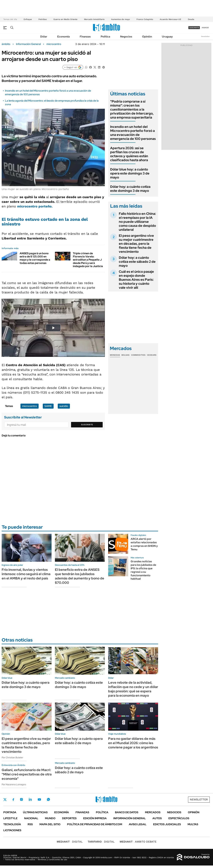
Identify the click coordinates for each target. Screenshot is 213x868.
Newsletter (205, 36)
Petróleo (43, 19)
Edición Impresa (95, 818)
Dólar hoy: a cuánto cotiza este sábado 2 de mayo (137, 262)
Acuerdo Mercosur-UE (170, 19)
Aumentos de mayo (120, 19)
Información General (28, 44)
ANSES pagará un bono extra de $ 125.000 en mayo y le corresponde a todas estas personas (35, 258)
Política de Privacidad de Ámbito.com (95, 824)
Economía (63, 37)
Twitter (5, 800)
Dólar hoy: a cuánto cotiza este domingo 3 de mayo (130, 189)
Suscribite (87, 425)
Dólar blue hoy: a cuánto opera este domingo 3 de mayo (130, 173)
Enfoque (28, 19)
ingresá (205, 28)
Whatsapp (48, 799)
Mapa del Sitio (50, 824)
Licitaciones (12, 830)
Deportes (69, 818)
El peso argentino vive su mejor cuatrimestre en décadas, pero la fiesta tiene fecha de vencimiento (136, 244)
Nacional (31, 818)
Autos (157, 818)
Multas (193, 824)
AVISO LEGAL (138, 824)
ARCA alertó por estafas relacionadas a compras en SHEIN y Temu (144, 544)
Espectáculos (179, 818)
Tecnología (12, 824)
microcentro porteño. (35, 206)
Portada (10, 812)
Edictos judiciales (167, 824)
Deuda (191, 19)
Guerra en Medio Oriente (65, 19)
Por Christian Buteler (12, 757)
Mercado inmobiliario (94, 19)
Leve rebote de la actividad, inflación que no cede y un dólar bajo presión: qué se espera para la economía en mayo (133, 689)
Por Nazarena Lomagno (14, 784)
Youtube (39, 799)
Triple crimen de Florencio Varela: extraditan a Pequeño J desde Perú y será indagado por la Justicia (88, 260)
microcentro (54, 44)
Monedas (115, 355)
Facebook (13, 800)
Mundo (50, 818)
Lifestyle (10, 818)
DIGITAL (70, 842)
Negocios (126, 37)
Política (105, 37)
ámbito (6, 44)
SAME (48, 406)
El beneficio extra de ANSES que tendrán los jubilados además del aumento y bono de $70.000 (80, 576)
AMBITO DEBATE (138, 842)
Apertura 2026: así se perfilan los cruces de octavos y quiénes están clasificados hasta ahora (129, 154)
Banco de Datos (127, 812)
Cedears (152, 355)
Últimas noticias (35, 812)
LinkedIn (30, 799)
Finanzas (85, 37)
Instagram (21, 799)
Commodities (138, 355)
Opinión (147, 37)
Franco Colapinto (145, 19)
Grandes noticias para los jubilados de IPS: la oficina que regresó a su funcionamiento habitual (143, 570)
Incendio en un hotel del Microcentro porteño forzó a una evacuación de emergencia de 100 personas (133, 133)
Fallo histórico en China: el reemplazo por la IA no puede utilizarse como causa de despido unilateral (137, 222)
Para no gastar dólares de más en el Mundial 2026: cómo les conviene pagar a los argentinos (133, 743)
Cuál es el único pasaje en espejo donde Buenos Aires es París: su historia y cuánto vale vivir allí (136, 280)
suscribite (194, 28)
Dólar (44, 37)
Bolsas (125, 355)
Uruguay (167, 37)
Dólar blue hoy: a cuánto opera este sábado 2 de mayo (79, 741)
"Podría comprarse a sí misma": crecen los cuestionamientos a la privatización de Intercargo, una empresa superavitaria (132, 109)
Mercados (153, 812)
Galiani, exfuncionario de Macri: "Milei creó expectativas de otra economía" (27, 774)
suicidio (64, 406)
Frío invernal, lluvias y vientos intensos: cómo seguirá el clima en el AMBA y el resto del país (26, 574)
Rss (30, 824)
